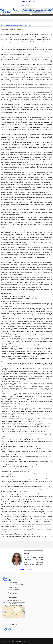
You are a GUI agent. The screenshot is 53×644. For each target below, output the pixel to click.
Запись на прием (26, 6)
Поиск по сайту (23, 1)
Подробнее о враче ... (27, 570)
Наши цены (32, 1)
